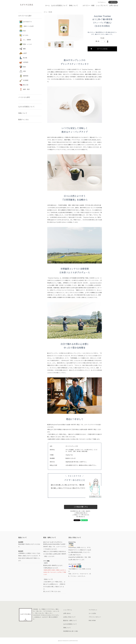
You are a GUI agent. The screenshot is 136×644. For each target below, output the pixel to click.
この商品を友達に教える (81, 513)
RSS (90, 620)
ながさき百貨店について (59, 6)
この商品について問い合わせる (81, 515)
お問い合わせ (114, 6)
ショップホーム (68, 610)
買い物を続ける (81, 517)
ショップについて (102, 6)
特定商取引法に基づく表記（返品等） (81, 511)
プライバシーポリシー (95, 617)
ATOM (94, 620)
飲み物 (50, 12)
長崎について (73, 6)
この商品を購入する (81, 507)
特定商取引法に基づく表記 (71, 631)
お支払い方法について (69, 617)
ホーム (47, 6)
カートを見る (92, 613)
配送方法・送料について (70, 620)
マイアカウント (102, 2)
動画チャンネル (23, 120)
